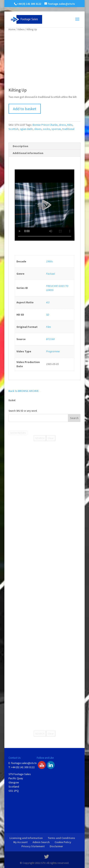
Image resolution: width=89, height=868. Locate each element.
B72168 (50, 339)
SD (48, 315)
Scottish (14, 129)
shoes (38, 129)
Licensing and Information (26, 838)
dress (62, 125)
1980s (49, 261)
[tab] (45, 146)
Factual (50, 274)
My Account (20, 842)
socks (46, 129)
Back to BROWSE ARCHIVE (24, 391)
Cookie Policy (63, 842)
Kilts (70, 125)
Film (48, 327)
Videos (21, 29)
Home (12, 29)
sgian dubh (26, 129)
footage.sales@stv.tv (24, 763)
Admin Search (41, 842)
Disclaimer (56, 846)
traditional (68, 129)
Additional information (28, 153)
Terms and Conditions (61, 838)
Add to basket (25, 109)
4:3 (48, 302)
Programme (53, 351)
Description (20, 146)
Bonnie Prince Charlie (45, 125)
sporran (56, 129)
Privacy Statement (33, 846)
